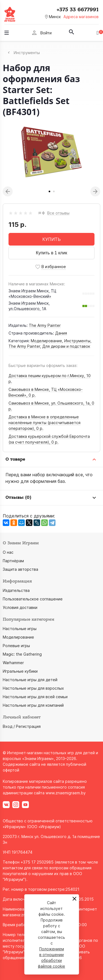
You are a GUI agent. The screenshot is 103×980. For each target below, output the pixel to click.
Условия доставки (20, 607)
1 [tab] (49, 191)
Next (95, 191)
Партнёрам (13, 561)
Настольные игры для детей (30, 680)
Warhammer (13, 663)
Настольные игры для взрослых (33, 688)
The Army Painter (45, 325)
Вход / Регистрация (22, 726)
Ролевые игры (16, 646)
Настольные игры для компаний (33, 705)
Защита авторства (20, 569)
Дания (61, 333)
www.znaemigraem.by (66, 793)
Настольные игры (20, 629)
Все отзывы (58, 213)
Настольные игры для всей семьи (35, 697)
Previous (8, 191)
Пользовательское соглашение (33, 599)
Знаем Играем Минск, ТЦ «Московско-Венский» (32, 293)
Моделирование (46, 341)
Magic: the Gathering (22, 654)
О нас (8, 552)
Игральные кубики (20, 671)
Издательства (16, 590)
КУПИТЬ (51, 239)
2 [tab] (54, 191)
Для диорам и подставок (66, 346)
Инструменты (77, 341)
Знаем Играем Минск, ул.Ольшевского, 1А (29, 306)
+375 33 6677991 (78, 10)
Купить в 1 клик (52, 253)
